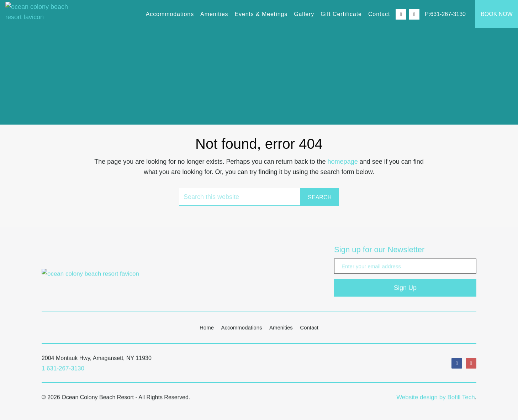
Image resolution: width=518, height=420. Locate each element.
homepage (343, 162)
